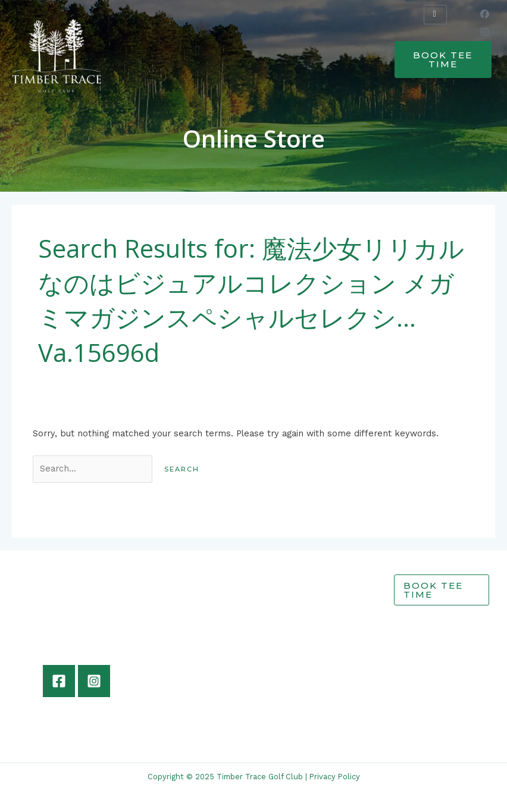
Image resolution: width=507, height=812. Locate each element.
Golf (313, 594)
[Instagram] (94, 681)
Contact (322, 645)
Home (317, 580)
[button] (197, 50)
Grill (314, 607)
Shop (316, 633)
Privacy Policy (335, 777)
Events (319, 620)
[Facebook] (59, 681)
